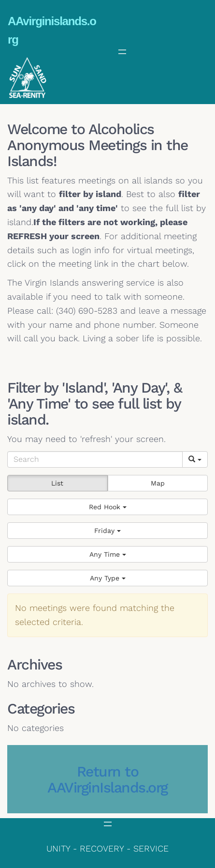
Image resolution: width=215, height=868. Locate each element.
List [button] (57, 483)
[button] (107, 507)
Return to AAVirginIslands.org (107, 779)
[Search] (95, 459)
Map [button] (158, 483)
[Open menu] (122, 52)
